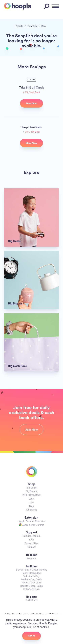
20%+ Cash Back (32, 495)
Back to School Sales (31, 586)
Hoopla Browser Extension (32, 521)
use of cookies (40, 627)
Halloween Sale (32, 589)
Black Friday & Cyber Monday (32, 570)
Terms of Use (31, 543)
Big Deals (32, 488)
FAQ (31, 540)
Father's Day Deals (32, 583)
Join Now (32, 430)
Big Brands (31, 491)
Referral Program (32, 536)
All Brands (32, 510)
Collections (31, 600)
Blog (31, 506)
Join (32, 502)
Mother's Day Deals (32, 579)
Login (31, 499)
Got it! (32, 636)
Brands (19, 26)
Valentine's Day (32, 576)
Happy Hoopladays (31, 573)
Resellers (31, 558)
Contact (31, 547)
